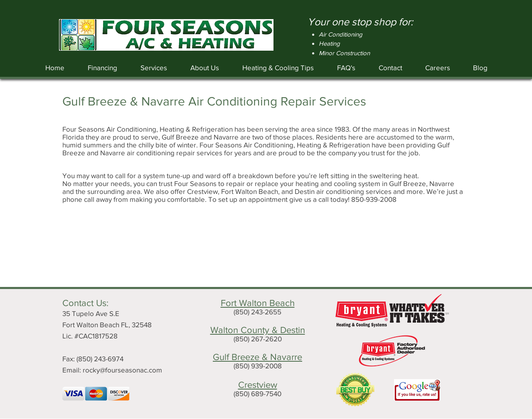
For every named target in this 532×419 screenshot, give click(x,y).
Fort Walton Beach (258, 303)
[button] (154, 67)
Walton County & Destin (258, 330)
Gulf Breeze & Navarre (257, 357)
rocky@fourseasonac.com (122, 370)
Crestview (258, 385)
